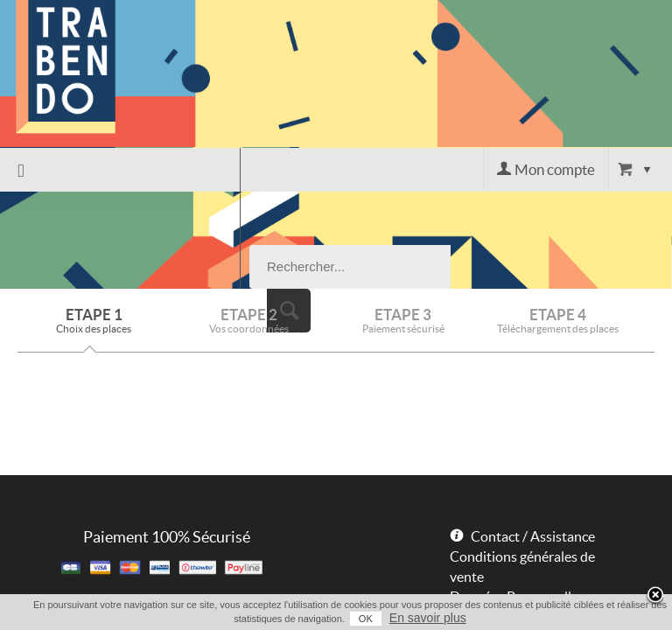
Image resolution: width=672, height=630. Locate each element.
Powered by (477, 550)
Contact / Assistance (533, 439)
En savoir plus (414, 618)
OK (352, 619)
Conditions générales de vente (522, 469)
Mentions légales (501, 520)
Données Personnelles (517, 500)
